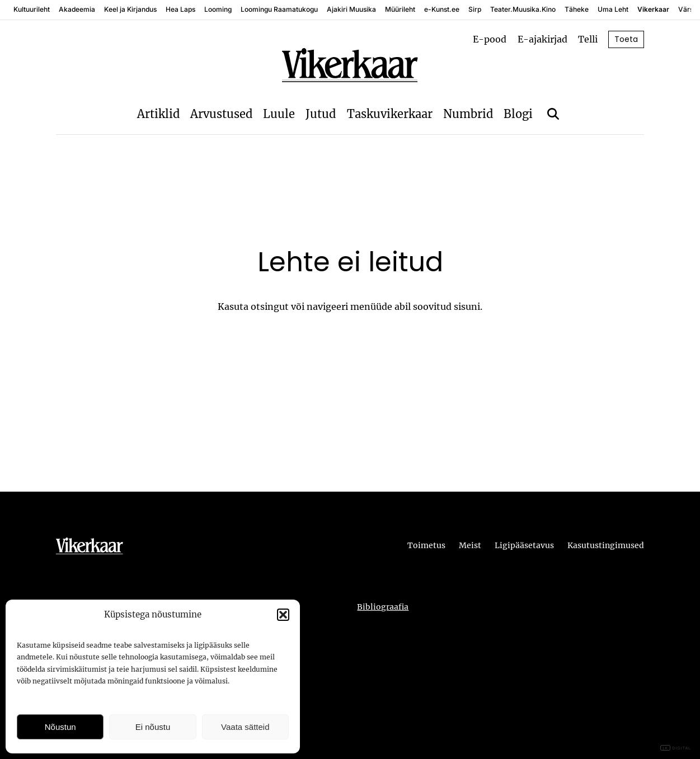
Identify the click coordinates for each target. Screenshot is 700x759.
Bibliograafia (383, 607)
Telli (588, 39)
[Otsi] (553, 114)
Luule (279, 114)
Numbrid (468, 114)
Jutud (321, 114)
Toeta (626, 39)
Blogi (518, 114)
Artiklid (158, 114)
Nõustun (60, 727)
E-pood (490, 39)
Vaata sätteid (245, 727)
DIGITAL (676, 748)
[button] (283, 615)
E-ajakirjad (542, 39)
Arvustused (221, 114)
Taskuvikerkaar (390, 114)
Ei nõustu (153, 727)
